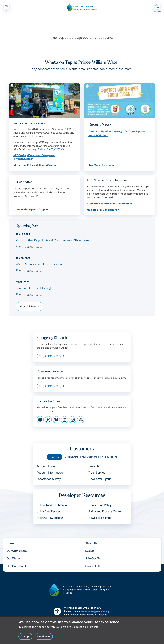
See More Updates (100, 165)
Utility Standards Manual (52, 505)
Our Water (13, 558)
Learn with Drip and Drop (29, 209)
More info (93, 628)
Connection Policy (100, 505)
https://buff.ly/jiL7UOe (52, 149)
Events (90, 551)
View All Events (30, 307)
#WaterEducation (23, 159)
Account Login (46, 466)
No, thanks (44, 638)
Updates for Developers (102, 210)
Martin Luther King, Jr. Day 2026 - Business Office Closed (53, 240)
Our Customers (17, 551)
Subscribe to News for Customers (108, 204)
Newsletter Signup (100, 479)
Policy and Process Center (105, 511)
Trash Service (97, 473)
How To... (55, 457)
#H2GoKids (20, 155)
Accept (25, 638)
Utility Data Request (49, 511)
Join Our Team (95, 558)
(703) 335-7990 (50, 356)
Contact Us (93, 566)
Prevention (95, 466)
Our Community (17, 566)
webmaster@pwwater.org (95, 611)
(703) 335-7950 (50, 386)
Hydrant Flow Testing (50, 518)
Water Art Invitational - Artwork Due (39, 264)
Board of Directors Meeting (33, 288)
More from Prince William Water (34, 165)
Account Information (50, 473)
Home (10, 543)
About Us (91, 543)
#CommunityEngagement (41, 155)
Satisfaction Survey (49, 479)
